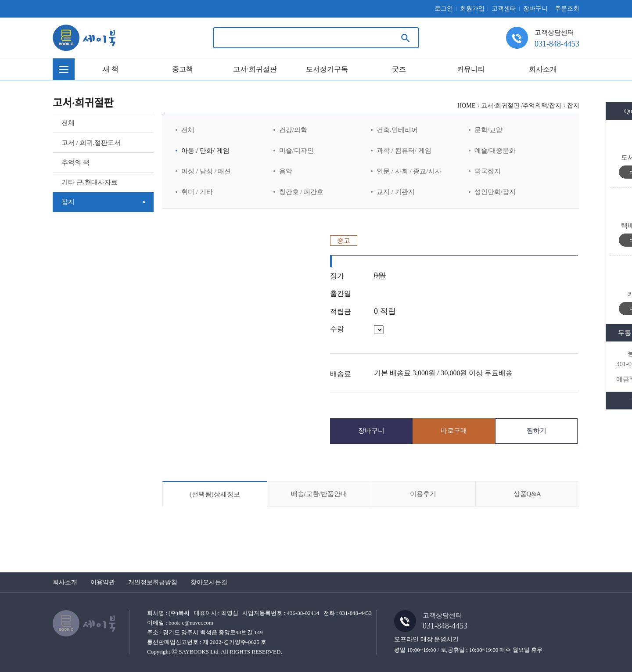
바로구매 (454, 431)
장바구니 (535, 9)
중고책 (183, 69)
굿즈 (399, 69)
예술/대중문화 (495, 151)
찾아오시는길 (209, 582)
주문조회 (567, 9)
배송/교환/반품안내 (319, 494)
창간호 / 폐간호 (302, 192)
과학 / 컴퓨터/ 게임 (404, 151)
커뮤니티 (471, 69)
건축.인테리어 (397, 130)
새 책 (111, 69)
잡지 (68, 202)
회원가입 (472, 9)
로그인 (444, 9)
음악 (286, 171)
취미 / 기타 (197, 192)
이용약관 (103, 582)
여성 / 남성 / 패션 (206, 171)
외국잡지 (488, 171)
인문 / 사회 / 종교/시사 (409, 171)
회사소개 (543, 69)
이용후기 (423, 494)
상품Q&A (527, 494)
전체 (68, 123)
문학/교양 (488, 130)
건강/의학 (293, 130)
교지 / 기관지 (396, 192)
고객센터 (504, 9)
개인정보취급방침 (153, 582)
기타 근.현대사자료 (90, 182)
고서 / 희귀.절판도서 (91, 143)
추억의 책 (75, 162)
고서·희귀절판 (255, 69)
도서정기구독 (327, 69)
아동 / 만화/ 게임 (205, 151)
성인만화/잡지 (495, 192)
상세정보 (215, 494)
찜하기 (537, 431)
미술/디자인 (296, 151)
